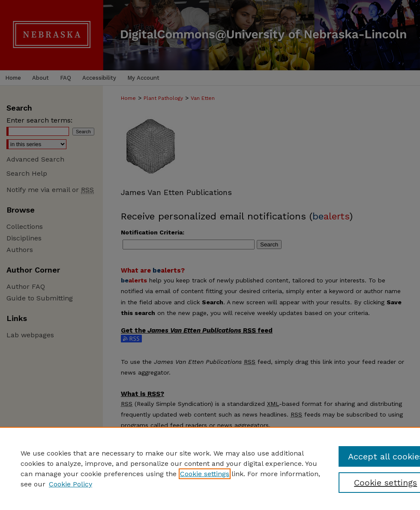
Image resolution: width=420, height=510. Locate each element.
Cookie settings (205, 474)
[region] (210, 468)
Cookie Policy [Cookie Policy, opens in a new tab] (70, 484)
